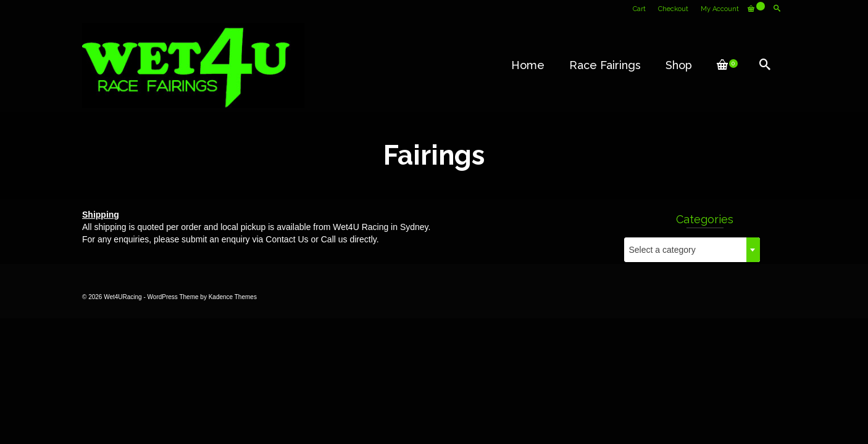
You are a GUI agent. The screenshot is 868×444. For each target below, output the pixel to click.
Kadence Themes (233, 297)
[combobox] (692, 250)
